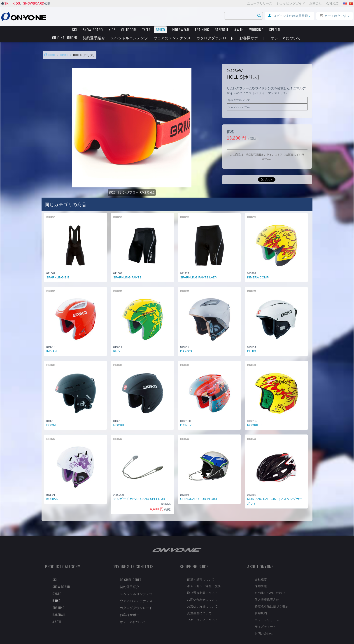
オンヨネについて (286, 38)
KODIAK (52, 491)
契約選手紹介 (94, 38)
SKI (7, 3)
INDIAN (51, 344)
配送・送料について (201, 572)
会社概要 (333, 3)
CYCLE (146, 30)
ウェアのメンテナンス (172, 38)
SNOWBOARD (34, 3)
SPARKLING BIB (58, 270)
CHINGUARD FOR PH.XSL (199, 491)
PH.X (117, 344)
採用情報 (261, 578)
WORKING (256, 30)
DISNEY (186, 417)
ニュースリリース (260, 3)
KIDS (16, 3)
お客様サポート (252, 38)
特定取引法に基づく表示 (271, 598)
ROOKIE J (254, 417)
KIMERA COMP (258, 270)
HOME (50, 47)
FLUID (252, 344)
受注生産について (199, 605)
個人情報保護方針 (267, 592)
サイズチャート (265, 619)
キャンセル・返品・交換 (204, 578)
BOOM (51, 417)
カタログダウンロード (215, 38)
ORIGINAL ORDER (65, 38)
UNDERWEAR (180, 30)
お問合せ (316, 3)
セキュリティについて (202, 612)
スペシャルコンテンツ (129, 38)
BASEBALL (222, 30)
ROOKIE (119, 417)
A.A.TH (239, 30)
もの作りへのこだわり (270, 585)
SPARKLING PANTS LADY (199, 270)
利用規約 (261, 605)
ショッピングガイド (291, 3)
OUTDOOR (129, 30)
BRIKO (160, 30)
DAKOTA (186, 344)
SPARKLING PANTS (127, 270)
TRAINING (202, 30)
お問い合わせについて (202, 592)
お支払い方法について (202, 598)
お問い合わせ (264, 625)
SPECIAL (275, 30)
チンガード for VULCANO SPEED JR (139, 491)
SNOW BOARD (93, 30)
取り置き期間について (202, 585)
